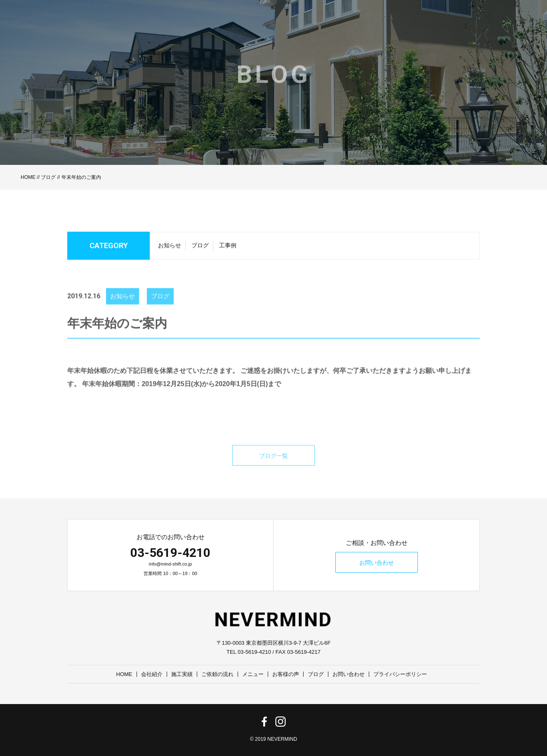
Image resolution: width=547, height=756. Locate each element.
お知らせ (170, 248)
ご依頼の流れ (217, 674)
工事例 (228, 248)
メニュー (253, 674)
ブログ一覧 (273, 465)
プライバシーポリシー (400, 674)
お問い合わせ (377, 563)
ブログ (48, 177)
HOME (28, 177)
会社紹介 (152, 674)
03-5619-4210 (170, 553)
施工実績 (182, 674)
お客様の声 (286, 674)
